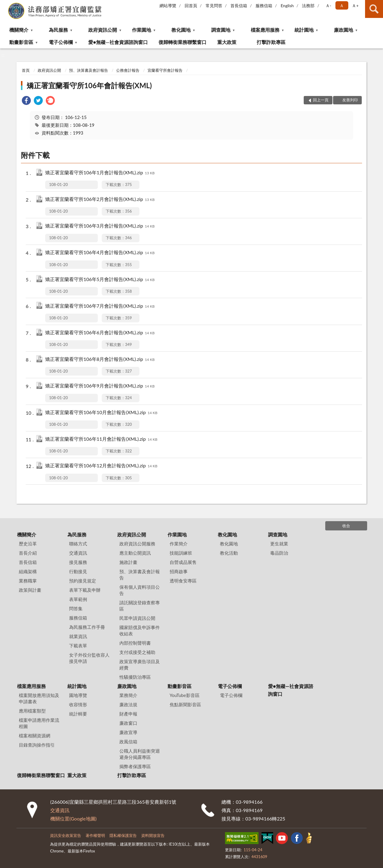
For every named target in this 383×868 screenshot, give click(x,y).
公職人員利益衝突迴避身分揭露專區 (140, 754)
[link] (26, 101)
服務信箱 (264, 6)
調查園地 (221, 30)
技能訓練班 (181, 553)
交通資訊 (78, 553)
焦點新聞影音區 (185, 704)
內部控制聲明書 (135, 643)
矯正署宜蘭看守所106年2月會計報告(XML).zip (100, 200)
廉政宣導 (128, 732)
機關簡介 (19, 30)
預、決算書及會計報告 (89, 70)
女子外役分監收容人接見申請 (89, 658)
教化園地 (181, 30)
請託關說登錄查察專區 (140, 606)
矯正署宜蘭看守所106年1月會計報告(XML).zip (100, 173)
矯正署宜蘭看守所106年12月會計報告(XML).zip (101, 466)
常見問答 (214, 6)
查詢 (374, 9)
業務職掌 (28, 581)
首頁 (26, 70)
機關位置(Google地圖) (73, 819)
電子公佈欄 (61, 42)
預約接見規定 (83, 581)
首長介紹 (28, 553)
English (287, 6)
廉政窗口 (128, 723)
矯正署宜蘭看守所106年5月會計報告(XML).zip (100, 280)
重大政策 (227, 42)
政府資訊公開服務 (137, 544)
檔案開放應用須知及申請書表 (39, 698)
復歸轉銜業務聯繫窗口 (183, 42)
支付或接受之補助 (137, 652)
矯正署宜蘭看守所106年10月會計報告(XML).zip (101, 413)
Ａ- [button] (328, 6)
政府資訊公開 (103, 30)
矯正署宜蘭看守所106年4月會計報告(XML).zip (100, 253)
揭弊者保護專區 (135, 766)
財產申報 (128, 714)
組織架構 (28, 571)
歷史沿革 (28, 544)
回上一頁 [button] (321, 100)
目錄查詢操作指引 (37, 745)
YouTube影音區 (185, 695)
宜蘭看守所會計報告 (165, 70)
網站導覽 (168, 6)
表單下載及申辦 (85, 590)
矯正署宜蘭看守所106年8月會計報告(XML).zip (100, 360)
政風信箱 (128, 742)
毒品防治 (279, 553)
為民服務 (58, 30)
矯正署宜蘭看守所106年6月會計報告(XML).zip (100, 333)
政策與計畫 (30, 590)
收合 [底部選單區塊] (346, 526)
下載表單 (78, 646)
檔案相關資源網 (35, 736)
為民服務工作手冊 (87, 627)
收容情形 (78, 704)
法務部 (308, 6)
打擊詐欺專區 (271, 42)
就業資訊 (78, 636)
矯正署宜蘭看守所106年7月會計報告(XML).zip (100, 306)
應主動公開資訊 (135, 553)
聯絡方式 (78, 544)
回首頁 (191, 6)
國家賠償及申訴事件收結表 (140, 630)
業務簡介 (128, 695)
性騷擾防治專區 (135, 677)
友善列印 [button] (350, 100)
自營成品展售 (183, 562)
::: (5, 4)
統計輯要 (78, 714)
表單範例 (78, 599)
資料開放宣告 (153, 835)
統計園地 (304, 30)
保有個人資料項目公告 (140, 590)
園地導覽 (78, 695)
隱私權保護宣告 (123, 835)
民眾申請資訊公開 (137, 618)
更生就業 (279, 544)
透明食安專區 (183, 581)
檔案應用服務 (265, 30)
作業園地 (142, 30)
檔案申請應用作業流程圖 (39, 723)
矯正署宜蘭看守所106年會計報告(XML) (89, 85)
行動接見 (78, 571)
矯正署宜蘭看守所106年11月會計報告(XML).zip (101, 439)
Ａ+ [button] (355, 6)
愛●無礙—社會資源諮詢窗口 (118, 42)
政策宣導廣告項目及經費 (140, 665)
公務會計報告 (128, 70)
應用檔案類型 (32, 711)
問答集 (76, 608)
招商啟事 (179, 571)
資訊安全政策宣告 (66, 835)
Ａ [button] (342, 6)
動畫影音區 (21, 42)
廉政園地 (344, 30)
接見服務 (78, 562)
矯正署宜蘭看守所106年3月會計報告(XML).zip (100, 226)
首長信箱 (239, 6)
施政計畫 (128, 562)
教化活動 (229, 553)
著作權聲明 (95, 835)
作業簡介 (179, 544)
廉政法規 (128, 704)
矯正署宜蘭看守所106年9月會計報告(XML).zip (100, 386)
